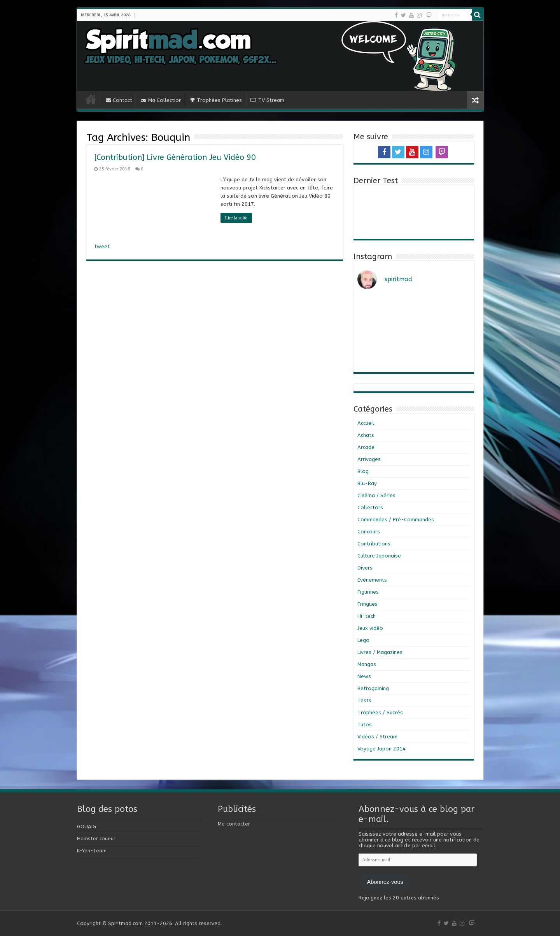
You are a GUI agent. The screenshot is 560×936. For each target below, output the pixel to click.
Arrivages (369, 459)
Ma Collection (161, 100)
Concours (369, 532)
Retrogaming (373, 688)
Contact (119, 100)
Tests (364, 700)
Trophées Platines (216, 100)
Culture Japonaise (379, 556)
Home (91, 99)
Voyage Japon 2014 (381, 749)
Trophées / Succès (380, 713)
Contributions (374, 544)
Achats (366, 435)
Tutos (365, 725)
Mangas (367, 664)
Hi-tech (367, 616)
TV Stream (267, 100)
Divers (365, 568)
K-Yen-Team (92, 851)
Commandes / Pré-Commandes (396, 520)
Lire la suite (236, 218)
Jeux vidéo (370, 628)
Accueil (366, 423)
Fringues (367, 604)
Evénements (372, 580)
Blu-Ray (367, 483)
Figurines (368, 592)
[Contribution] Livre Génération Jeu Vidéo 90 (175, 157)
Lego (363, 640)
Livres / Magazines (380, 652)
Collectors (370, 507)
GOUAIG (87, 826)
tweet (102, 246)
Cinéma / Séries (376, 495)
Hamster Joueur (96, 839)
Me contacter (234, 824)
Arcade (366, 447)
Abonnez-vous (385, 882)
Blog (363, 471)
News (364, 676)
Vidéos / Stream (377, 737)
